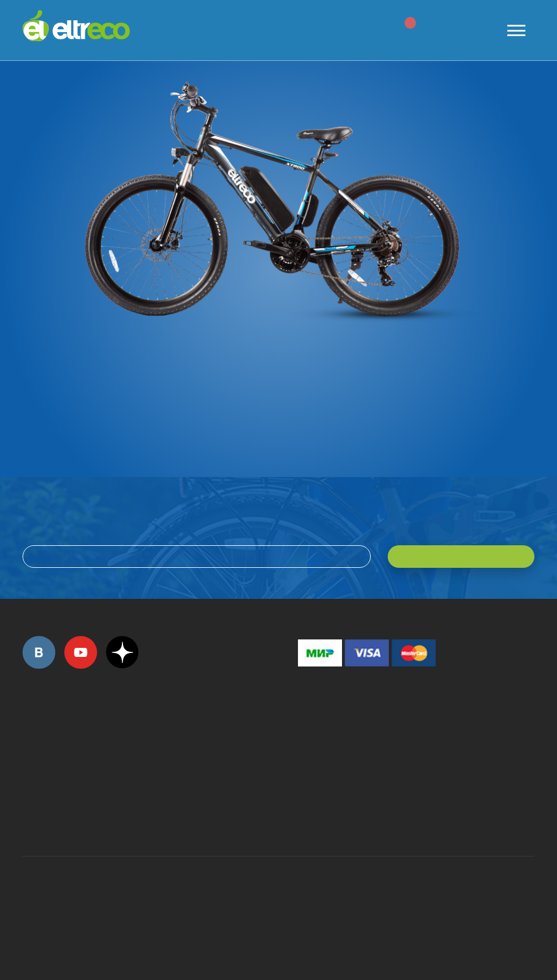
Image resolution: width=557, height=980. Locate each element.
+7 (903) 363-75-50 (304, 816)
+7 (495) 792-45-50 (29, 743)
